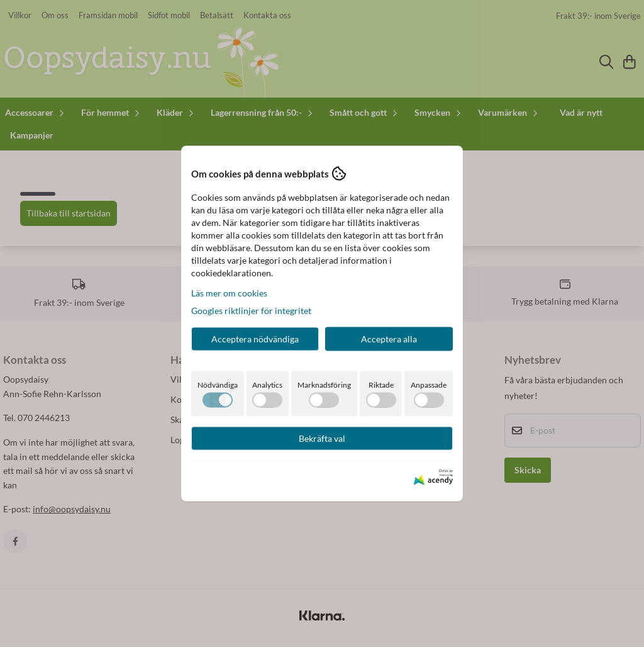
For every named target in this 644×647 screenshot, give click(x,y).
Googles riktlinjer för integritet (251, 311)
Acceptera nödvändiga (255, 339)
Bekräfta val (322, 438)
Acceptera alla (389, 339)
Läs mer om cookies (229, 293)
